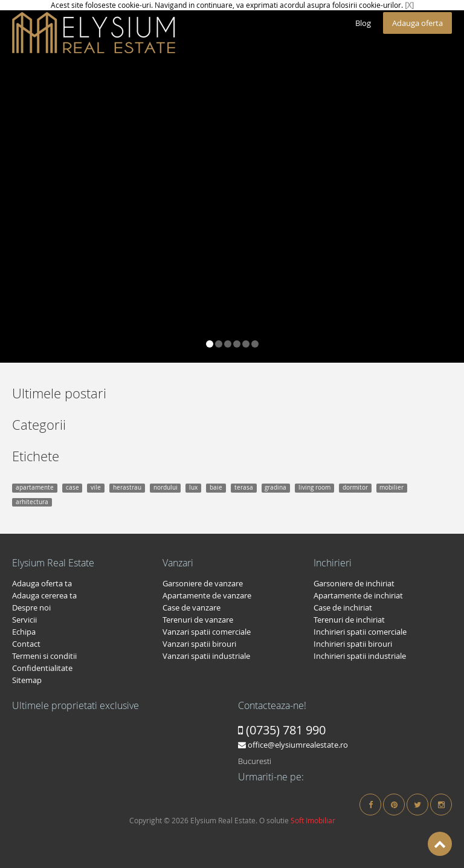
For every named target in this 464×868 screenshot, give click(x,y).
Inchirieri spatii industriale (360, 656)
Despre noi (31, 607)
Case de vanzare (192, 607)
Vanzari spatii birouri (199, 644)
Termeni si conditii (44, 656)
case (72, 487)
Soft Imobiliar (313, 820)
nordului (166, 487)
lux (193, 487)
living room (314, 487)
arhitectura (32, 502)
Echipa (24, 632)
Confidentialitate (42, 668)
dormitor (355, 487)
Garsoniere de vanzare (203, 583)
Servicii (24, 620)
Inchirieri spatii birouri (353, 644)
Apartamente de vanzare (207, 595)
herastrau (127, 487)
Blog (363, 23)
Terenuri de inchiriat (349, 620)
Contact (26, 644)
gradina (275, 487)
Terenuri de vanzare (198, 620)
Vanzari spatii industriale (206, 656)
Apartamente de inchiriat (358, 595)
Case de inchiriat (343, 607)
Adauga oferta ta (42, 583)
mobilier (391, 487)
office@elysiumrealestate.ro (293, 745)
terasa (244, 487)
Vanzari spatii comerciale (207, 632)
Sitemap (27, 680)
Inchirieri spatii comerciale (360, 632)
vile (96, 487)
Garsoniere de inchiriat (354, 583)
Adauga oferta (417, 23)
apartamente (35, 487)
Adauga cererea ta (44, 595)
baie (216, 487)
